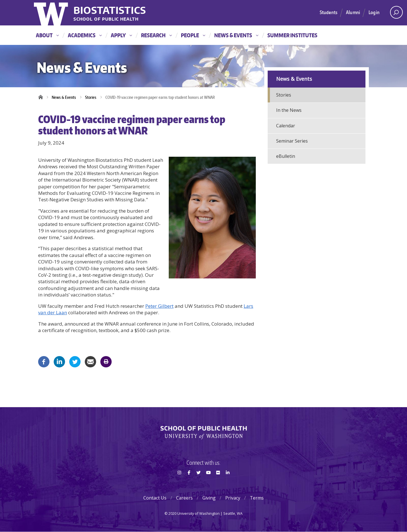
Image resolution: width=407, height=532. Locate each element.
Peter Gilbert (159, 306)
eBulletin (286, 156)
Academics (85, 35)
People (193, 35)
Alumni (353, 12)
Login (374, 12)
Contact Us (155, 498)
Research (156, 35)
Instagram (179, 483)
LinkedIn (228, 483)
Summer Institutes (292, 35)
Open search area (394, 14)
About (47, 35)
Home (42, 97)
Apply (121, 35)
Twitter (199, 483)
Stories (91, 97)
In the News (289, 110)
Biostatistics (110, 10)
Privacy (233, 498)
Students (329, 12)
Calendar (286, 126)
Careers (184, 498)
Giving (209, 498)
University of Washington (52, 13)
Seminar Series (292, 141)
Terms (257, 498)
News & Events (236, 35)
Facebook (189, 483)
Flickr (218, 483)
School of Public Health (106, 19)
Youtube (208, 483)
